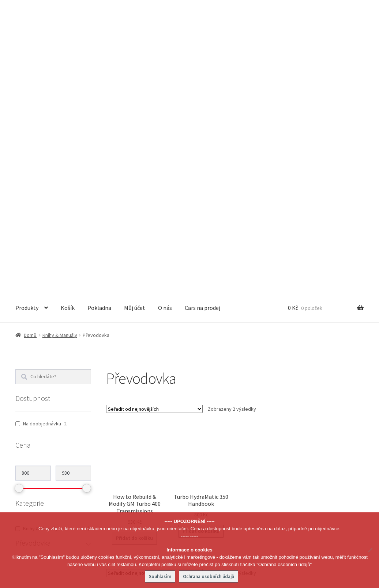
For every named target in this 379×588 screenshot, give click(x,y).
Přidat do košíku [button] (134, 295)
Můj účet (135, 65)
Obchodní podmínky (292, 435)
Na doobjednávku (42, 181)
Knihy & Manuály (60, 92)
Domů (30, 92)
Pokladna (99, 65)
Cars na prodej (202, 65)
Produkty (27, 65)
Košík (68, 65)
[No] (370, 550)
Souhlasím (160, 576)
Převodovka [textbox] (187, 437)
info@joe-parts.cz (55, 490)
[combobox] (189, 437)
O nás (165, 65)
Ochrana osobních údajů (297, 449)
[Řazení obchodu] (154, 166)
